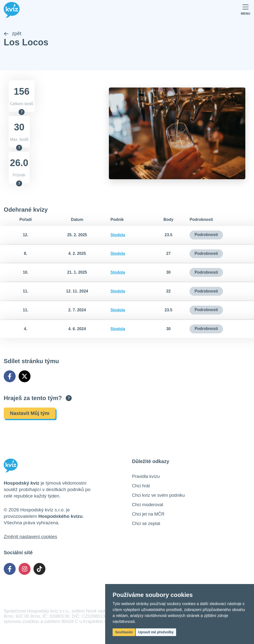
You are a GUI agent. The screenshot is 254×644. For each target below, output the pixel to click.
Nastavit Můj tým (30, 413)
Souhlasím (124, 632)
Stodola (118, 235)
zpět (13, 34)
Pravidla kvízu (146, 476)
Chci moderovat (148, 505)
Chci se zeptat (146, 524)
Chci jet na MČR (148, 514)
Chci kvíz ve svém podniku (158, 495)
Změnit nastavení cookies (30, 537)
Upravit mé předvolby (156, 632)
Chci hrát (141, 486)
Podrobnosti (206, 235)
